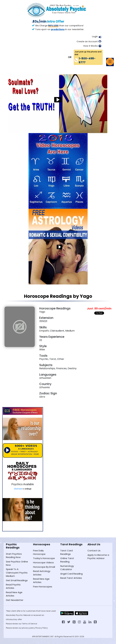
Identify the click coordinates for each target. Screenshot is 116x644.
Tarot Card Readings (66, 552)
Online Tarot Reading (67, 560)
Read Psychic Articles (13, 586)
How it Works (91, 46)
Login (95, 36)
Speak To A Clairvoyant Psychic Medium (17, 573)
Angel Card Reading (71, 574)
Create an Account (87, 42)
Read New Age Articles (14, 594)
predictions (58, 29)
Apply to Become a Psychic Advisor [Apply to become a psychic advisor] (98, 557)
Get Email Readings (17, 580)
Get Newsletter (15, 600)
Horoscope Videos (43, 562)
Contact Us (94, 551)
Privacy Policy (42, 628)
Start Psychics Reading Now (14, 556)
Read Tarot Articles (71, 578)
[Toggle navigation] (110, 62)
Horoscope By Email (44, 567)
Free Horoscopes (43, 587)
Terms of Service (29, 624)
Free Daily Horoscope (39, 552)
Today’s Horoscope (44, 558)
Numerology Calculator (67, 568)
